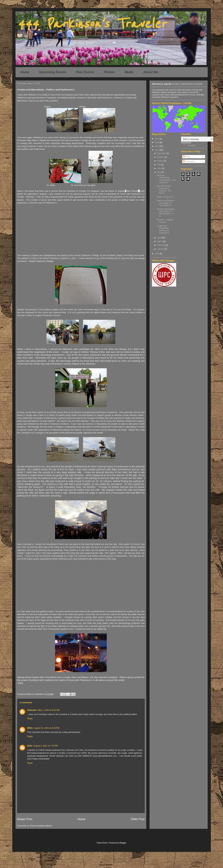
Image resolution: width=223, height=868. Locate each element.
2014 (157, 150)
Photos (109, 72)
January (161, 249)
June (159, 168)
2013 (157, 254)
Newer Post (25, 819)
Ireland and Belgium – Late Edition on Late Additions (166, 203)
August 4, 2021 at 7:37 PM (46, 746)
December (162, 153)
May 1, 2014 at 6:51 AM (49, 710)
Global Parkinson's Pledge (41, 261)
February (161, 245)
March (160, 241)
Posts (186, 157)
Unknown (32, 710)
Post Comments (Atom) (41, 826)
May (159, 172)
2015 (157, 146)
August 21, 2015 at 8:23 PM (46, 728)
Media (129, 72)
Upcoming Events (53, 72)
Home (25, 72)
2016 (157, 142)
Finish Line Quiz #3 (165, 197)
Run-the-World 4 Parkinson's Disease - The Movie (164, 190)
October (161, 157)
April (159, 238)
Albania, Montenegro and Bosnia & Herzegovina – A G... (166, 213)
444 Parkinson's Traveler (92, 24)
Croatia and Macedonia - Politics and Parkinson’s (163, 229)
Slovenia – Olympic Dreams (165, 221)
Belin (30, 746)
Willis (30, 728)
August (160, 161)
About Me (151, 72)
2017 (157, 139)
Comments (189, 161)
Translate (188, 145)
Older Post (138, 819)
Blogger (123, 843)
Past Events (85, 72)
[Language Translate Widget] (197, 139)
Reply (30, 718)
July (159, 165)
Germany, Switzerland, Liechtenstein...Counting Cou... (166, 179)
